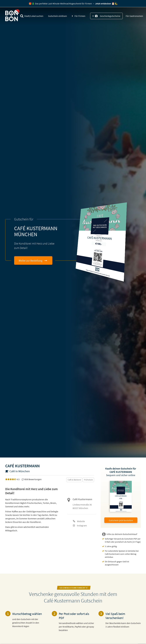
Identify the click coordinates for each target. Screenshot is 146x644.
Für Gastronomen (134, 16)
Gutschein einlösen (58, 16)
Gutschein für (24, 219)
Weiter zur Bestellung (30, 261)
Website (79, 521)
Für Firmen (80, 16)
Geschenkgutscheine (108, 16)
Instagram (80, 525)
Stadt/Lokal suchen (32, 16)
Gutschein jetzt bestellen (121, 520)
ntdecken (103, 4)
